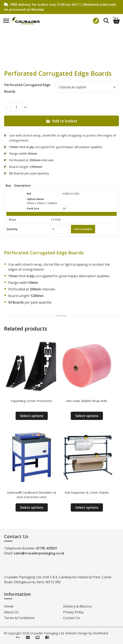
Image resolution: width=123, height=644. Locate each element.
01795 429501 (47, 548)
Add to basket (65, 121)
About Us (11, 612)
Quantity (12, 229)
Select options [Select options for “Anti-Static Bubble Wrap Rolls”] (87, 416)
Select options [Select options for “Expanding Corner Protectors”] (32, 416)
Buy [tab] (8, 185)
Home (9, 606)
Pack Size (33, 208)
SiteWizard (100, 633)
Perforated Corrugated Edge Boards (27, 88)
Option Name (35, 199)
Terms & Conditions (19, 618)
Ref (29, 194)
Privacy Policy (73, 612)
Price (12, 220)
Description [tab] (23, 185)
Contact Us (72, 618)
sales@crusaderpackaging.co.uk (39, 553)
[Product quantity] (16, 107)
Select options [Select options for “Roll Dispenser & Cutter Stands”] (87, 507)
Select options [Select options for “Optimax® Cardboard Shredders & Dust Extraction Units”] (32, 507)
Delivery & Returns (77, 606)
